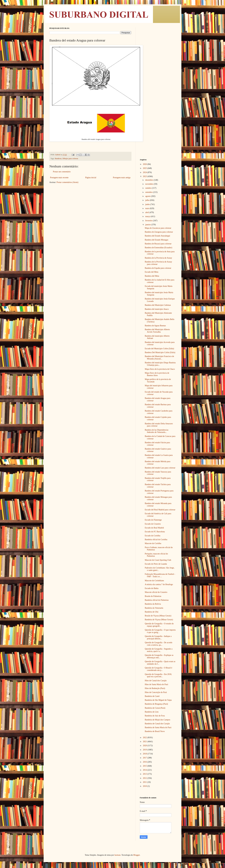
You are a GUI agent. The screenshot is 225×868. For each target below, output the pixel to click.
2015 (145, 766)
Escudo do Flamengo (153, 520)
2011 (145, 782)
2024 (145, 172)
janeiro (148, 225)
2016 (145, 762)
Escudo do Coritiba (153, 536)
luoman (118, 855)
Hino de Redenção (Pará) (155, 688)
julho (148, 200)
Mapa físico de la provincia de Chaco (160, 369)
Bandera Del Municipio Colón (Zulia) (160, 352)
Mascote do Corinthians (154, 581)
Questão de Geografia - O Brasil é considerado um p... (158, 669)
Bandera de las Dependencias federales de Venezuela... (157, 431)
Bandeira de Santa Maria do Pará (158, 727)
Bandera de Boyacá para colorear (158, 244)
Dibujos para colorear (70, 159)
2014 (145, 770)
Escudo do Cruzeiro (153, 524)
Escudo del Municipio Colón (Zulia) (159, 349)
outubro (149, 188)
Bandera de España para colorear (158, 268)
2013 (145, 774)
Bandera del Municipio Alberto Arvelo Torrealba (157, 331)
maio (148, 208)
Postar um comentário (62, 172)
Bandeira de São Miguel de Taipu (158, 700)
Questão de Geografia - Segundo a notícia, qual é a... (159, 650)
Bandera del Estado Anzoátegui (157, 236)
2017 (145, 758)
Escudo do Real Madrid (154, 528)
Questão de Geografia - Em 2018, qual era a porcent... (158, 675)
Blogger (136, 855)
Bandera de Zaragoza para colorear (159, 232)
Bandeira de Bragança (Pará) (156, 704)
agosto (148, 196)
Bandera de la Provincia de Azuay (158, 258)
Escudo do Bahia (152, 588)
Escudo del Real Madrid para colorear (160, 510)
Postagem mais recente (59, 178)
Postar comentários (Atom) (67, 182)
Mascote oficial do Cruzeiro (156, 592)
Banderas (58, 159)
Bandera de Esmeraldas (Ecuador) (158, 248)
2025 (145, 168)
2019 (145, 750)
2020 (145, 746)
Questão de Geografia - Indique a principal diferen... (158, 637)
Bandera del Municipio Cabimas (158, 305)
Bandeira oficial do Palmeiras (157, 600)
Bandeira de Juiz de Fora (155, 716)
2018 (145, 754)
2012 (145, 778)
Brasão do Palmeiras (153, 596)
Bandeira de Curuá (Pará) (155, 708)
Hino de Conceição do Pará (156, 692)
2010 (145, 786)
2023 (145, 176)
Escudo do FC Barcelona (155, 532)
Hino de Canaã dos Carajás (156, 681)
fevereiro (149, 221)
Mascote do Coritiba (153, 543)
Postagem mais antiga (122, 178)
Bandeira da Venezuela (154, 608)
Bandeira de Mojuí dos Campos (157, 720)
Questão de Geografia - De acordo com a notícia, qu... (159, 644)
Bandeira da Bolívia (153, 604)
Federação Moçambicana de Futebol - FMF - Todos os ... (160, 575)
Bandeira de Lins (152, 712)
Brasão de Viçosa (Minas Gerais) (158, 616)
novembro (150, 184)
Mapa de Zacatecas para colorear (158, 228)
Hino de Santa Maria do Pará (156, 684)
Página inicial (91, 178)
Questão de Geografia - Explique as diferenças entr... (159, 656)
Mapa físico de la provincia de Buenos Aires (157, 374)
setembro (149, 192)
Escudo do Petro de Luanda (156, 564)
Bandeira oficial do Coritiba (156, 540)
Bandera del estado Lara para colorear (160, 468)
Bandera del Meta (152, 276)
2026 (145, 164)
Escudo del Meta (152, 272)
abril (147, 212)
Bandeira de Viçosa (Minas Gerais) (159, 620)
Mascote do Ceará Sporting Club (158, 560)
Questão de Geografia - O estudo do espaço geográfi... (159, 625)
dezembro (149, 180)
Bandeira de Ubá (152, 612)
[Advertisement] (158, 70)
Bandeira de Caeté (152, 696)
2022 (145, 738)
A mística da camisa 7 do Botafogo (159, 584)
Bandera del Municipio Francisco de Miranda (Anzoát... (159, 358)
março (148, 216)
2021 (145, 742)
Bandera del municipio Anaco (157, 309)
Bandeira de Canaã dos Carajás (157, 724)
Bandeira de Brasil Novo (155, 731)
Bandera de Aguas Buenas (155, 326)
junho (148, 204)
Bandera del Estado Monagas (157, 240)
